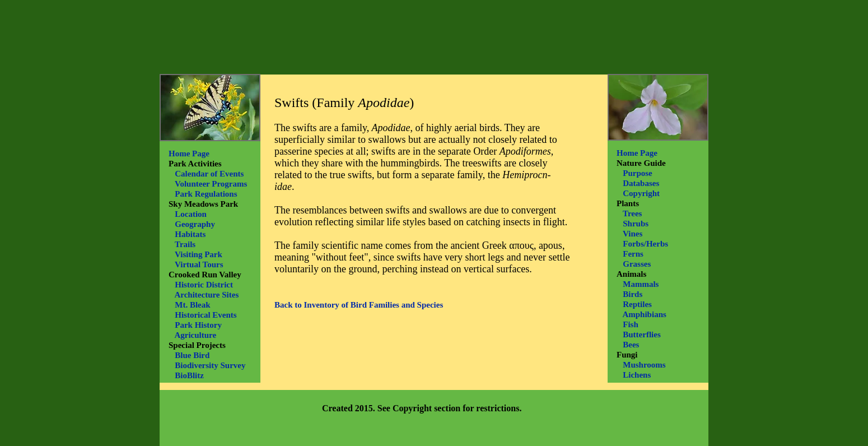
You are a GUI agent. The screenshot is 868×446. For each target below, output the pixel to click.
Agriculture (195, 335)
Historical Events (206, 315)
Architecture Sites (206, 295)
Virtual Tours (199, 264)
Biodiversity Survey (210, 365)
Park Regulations (206, 194)
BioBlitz (189, 375)
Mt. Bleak (192, 305)
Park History (198, 325)
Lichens (637, 375)
